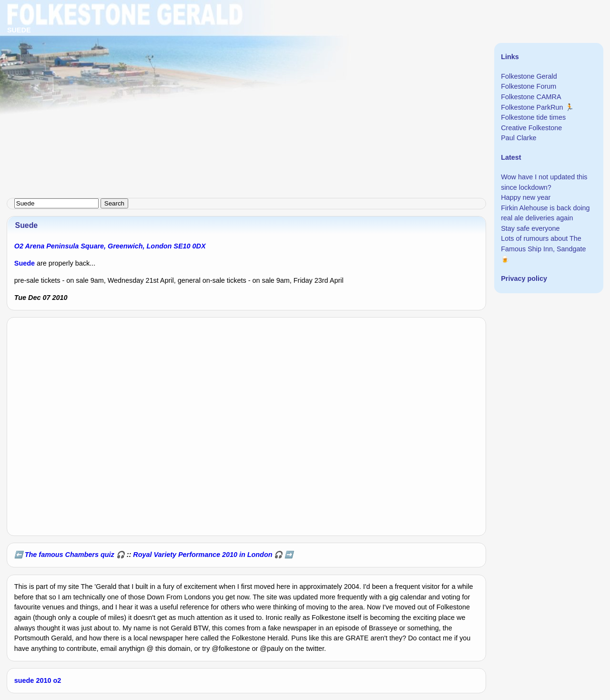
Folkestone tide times (533, 117)
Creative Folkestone (531, 128)
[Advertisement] (286, 67)
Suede (25, 263)
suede (24, 680)
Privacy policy (524, 278)
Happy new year (526, 197)
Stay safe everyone (530, 228)
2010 (43, 680)
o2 (57, 680)
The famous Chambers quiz (70, 555)
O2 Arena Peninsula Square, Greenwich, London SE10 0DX (110, 246)
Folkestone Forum (529, 86)
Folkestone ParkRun (532, 107)
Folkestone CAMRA (531, 97)
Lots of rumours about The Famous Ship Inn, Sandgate (543, 244)
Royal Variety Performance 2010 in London (203, 555)
